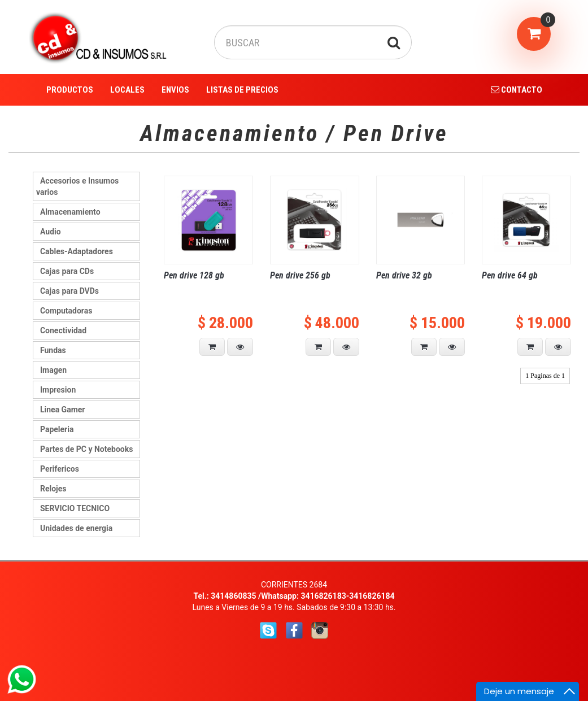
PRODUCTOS (70, 90)
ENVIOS (175, 90)
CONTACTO (517, 90)
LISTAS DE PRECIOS (242, 90)
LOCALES (127, 90)
